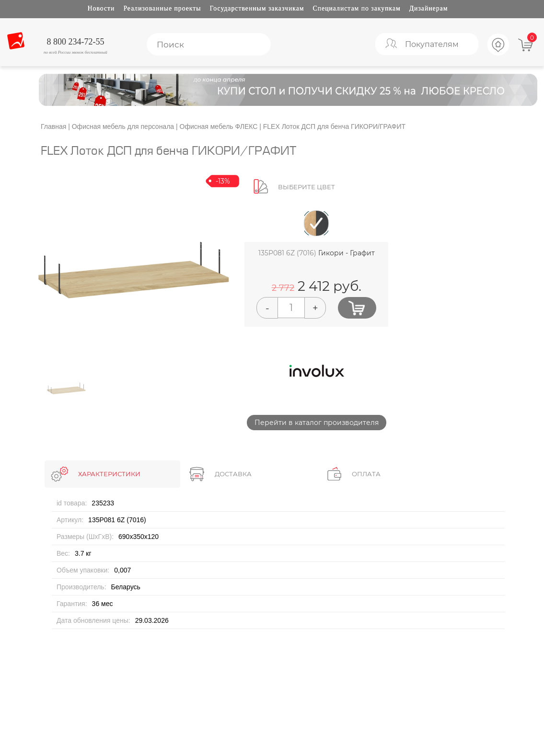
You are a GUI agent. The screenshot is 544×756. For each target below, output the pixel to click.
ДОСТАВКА (233, 474)
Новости (101, 8)
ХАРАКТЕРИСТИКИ (109, 474)
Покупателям (432, 44)
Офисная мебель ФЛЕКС (219, 126)
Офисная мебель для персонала (123, 126)
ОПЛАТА (366, 474)
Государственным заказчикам (257, 8)
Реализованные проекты (162, 8)
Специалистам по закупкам (357, 8)
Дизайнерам (429, 8)
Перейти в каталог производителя (317, 423)
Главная (53, 126)
